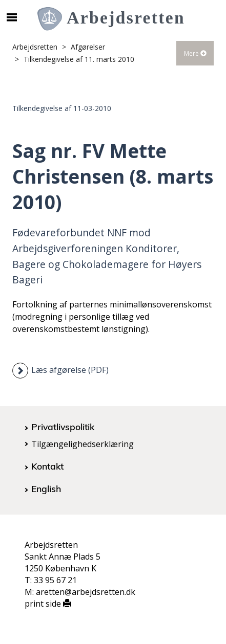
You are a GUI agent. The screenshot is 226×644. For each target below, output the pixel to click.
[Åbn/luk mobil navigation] (12, 17)
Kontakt (47, 466)
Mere (195, 53)
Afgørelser (88, 47)
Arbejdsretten (35, 47)
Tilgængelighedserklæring (83, 444)
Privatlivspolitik (63, 427)
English (46, 488)
